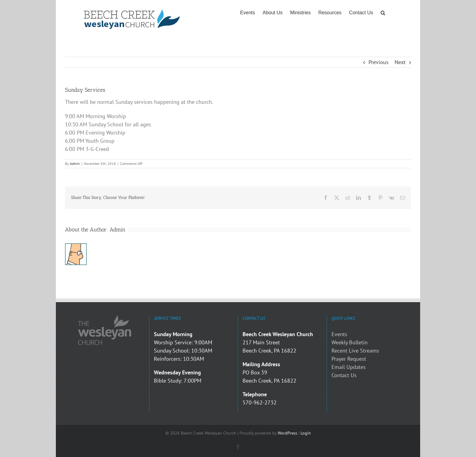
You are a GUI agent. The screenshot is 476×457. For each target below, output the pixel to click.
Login (306, 433)
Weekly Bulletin (350, 342)
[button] (383, 13)
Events (339, 334)
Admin (75, 164)
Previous (379, 62)
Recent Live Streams (355, 351)
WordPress (287, 433)
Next (400, 62)
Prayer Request (349, 359)
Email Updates (349, 367)
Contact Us (344, 375)
